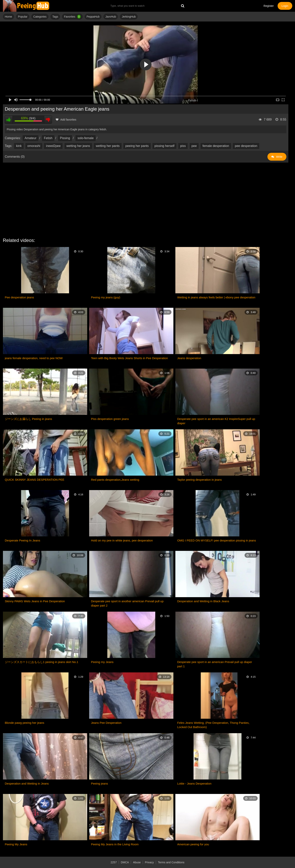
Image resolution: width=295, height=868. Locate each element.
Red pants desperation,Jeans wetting (115, 480)
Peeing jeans (100, 783)
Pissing (65, 138)
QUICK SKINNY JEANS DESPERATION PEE (35, 480)
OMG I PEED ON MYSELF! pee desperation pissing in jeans (217, 540)
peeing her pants (137, 146)
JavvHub (111, 17)
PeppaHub (93, 17)
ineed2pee (53, 146)
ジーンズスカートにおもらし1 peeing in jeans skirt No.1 (42, 662)
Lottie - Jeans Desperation (194, 783)
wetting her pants (108, 146)
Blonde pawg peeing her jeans (25, 723)
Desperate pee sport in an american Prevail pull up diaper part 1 (215, 664)
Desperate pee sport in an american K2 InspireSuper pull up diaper (216, 421)
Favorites (72, 17)
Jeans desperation (189, 358)
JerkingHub (129, 17)
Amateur (30, 138)
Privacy (149, 862)
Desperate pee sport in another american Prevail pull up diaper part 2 (127, 603)
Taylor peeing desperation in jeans (200, 480)
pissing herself (164, 146)
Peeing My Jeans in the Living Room (115, 844)
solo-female (86, 138)
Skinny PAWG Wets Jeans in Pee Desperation (35, 601)
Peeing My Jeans (16, 844)
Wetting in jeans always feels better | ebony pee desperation (216, 297)
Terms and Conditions (171, 862)
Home (9, 17)
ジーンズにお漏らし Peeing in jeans (29, 419)
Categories (40, 17)
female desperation (216, 146)
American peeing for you (193, 844)
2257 (114, 862)
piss (183, 146)
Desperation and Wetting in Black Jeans (203, 601)
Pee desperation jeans (19, 297)
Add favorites (66, 120)
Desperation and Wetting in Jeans (27, 783)
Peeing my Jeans (102, 662)
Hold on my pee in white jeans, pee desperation (122, 540)
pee (194, 146)
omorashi (34, 146)
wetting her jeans (78, 146)
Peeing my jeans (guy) (106, 297)
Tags (55, 17)
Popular (23, 17)
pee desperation (246, 146)
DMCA (125, 862)
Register (269, 6)
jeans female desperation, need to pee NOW (34, 358)
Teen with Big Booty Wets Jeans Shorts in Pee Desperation (130, 358)
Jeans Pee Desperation (106, 723)
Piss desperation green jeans (110, 419)
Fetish (48, 138)
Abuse (137, 862)
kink (19, 146)
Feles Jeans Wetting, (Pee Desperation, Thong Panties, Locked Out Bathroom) (213, 725)
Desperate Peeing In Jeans (23, 540)
